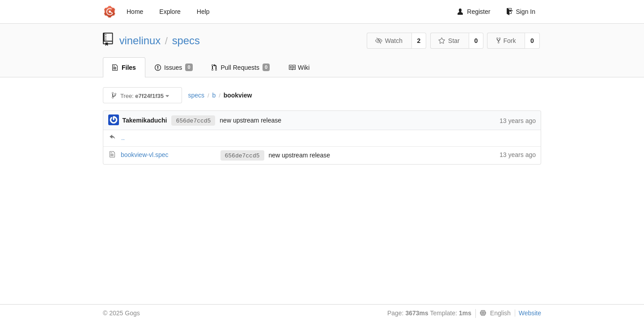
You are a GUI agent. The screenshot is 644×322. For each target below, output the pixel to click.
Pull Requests (241, 68)
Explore (170, 12)
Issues (174, 68)
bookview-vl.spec (145, 155)
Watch (389, 41)
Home (135, 12)
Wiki (299, 68)
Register (474, 12)
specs (186, 40)
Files (124, 68)
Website (530, 313)
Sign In (521, 12)
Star (449, 41)
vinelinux (140, 40)
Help (203, 12)
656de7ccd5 (193, 121)
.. (123, 138)
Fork (506, 41)
